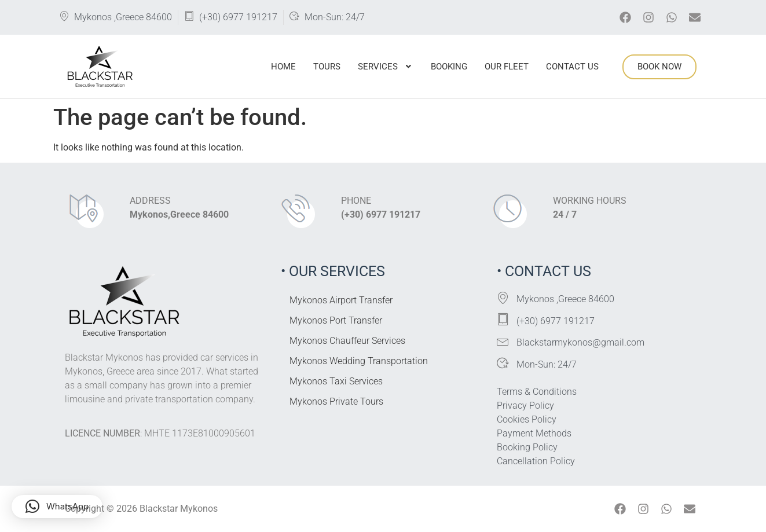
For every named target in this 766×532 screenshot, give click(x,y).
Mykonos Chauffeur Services (347, 341)
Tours (327, 67)
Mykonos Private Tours (336, 401)
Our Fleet (507, 67)
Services (386, 67)
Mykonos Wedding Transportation (359, 361)
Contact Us (572, 67)
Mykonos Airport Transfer (341, 300)
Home (283, 67)
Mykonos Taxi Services (336, 381)
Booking (449, 67)
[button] (386, 67)
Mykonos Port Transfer (336, 320)
